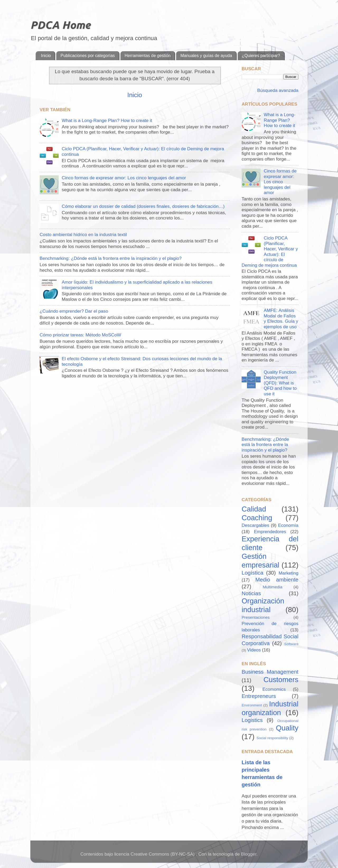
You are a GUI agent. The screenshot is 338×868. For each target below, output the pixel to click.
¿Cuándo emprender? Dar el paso (74, 311)
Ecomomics (274, 689)
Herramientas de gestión (148, 56)
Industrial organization (270, 708)
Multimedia (273, 587)
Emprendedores (270, 532)
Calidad (254, 509)
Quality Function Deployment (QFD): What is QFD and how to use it (280, 383)
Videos (254, 650)
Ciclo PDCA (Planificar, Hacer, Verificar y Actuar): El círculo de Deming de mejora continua (270, 252)
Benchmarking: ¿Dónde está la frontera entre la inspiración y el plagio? (111, 258)
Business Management (270, 672)
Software (291, 644)
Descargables (255, 525)
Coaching (257, 518)
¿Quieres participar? (261, 56)
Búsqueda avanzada (277, 90)
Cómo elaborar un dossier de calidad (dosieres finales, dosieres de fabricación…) (143, 206)
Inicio (46, 56)
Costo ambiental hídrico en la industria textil (83, 235)
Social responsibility (272, 738)
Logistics (252, 720)
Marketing (288, 573)
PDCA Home (60, 25)
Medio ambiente (277, 580)
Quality (287, 728)
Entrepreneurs (259, 696)
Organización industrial (263, 605)
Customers (281, 680)
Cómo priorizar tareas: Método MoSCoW (80, 335)
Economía (288, 525)
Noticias (251, 593)
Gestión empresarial (260, 561)
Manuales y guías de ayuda (206, 56)
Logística (252, 573)
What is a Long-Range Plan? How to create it (107, 121)
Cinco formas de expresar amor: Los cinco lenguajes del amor (124, 178)
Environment (252, 705)
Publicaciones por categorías (88, 56)
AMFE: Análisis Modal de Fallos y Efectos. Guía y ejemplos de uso (281, 319)
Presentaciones (256, 617)
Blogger (249, 854)
